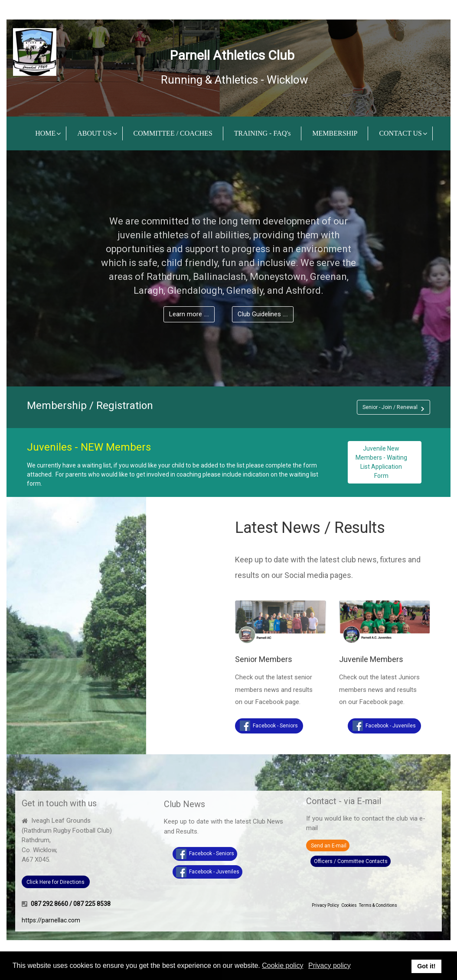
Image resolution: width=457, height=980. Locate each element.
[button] (393, 407)
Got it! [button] (426, 966)
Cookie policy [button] (282, 965)
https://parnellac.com (51, 920)
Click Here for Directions (55, 882)
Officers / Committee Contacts (351, 861)
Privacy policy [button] (330, 965)
